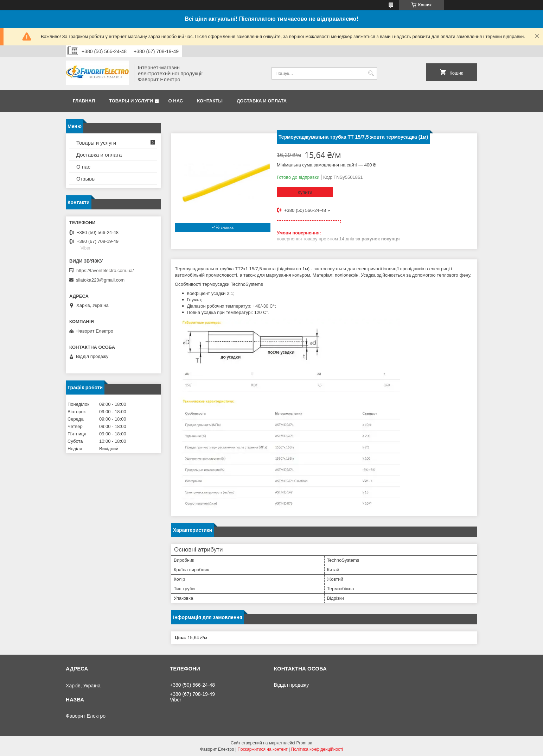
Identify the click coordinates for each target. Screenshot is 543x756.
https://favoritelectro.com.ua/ (105, 270)
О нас (176, 101)
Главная (84, 101)
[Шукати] (371, 73)
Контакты (210, 101)
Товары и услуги (131, 101)
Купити (305, 192)
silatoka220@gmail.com (100, 280)
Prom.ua (304, 743)
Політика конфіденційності (317, 749)
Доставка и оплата (262, 101)
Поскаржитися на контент (262, 749)
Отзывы (86, 179)
